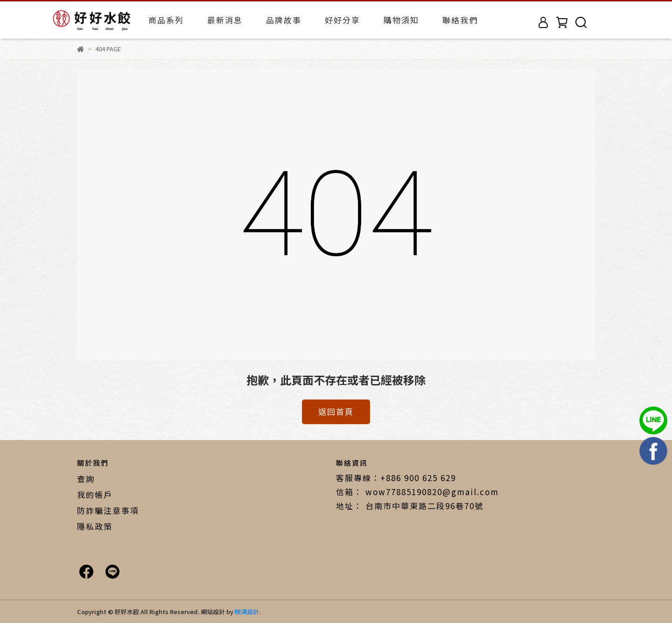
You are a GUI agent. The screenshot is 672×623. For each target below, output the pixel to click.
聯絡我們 (460, 20)
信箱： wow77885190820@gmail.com (417, 492)
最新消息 (225, 20)
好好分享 (343, 20)
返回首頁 (336, 411)
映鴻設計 (247, 612)
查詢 (86, 479)
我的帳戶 (95, 494)
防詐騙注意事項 (108, 510)
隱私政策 (95, 526)
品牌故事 (284, 20)
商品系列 (166, 20)
